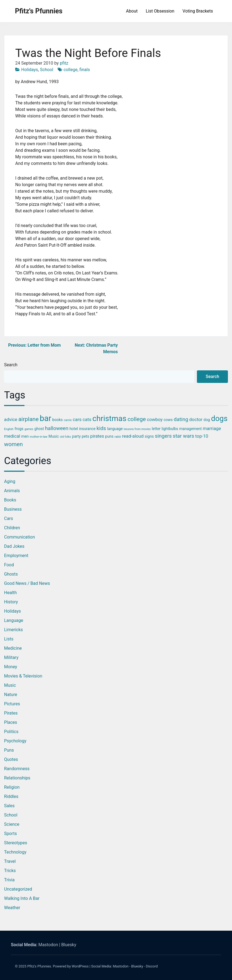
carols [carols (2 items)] (68, 420)
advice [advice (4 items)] (11, 419)
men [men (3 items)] (25, 436)
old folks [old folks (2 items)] (65, 437)
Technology (15, 852)
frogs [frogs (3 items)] (19, 429)
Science (12, 824)
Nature (11, 695)
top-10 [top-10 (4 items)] (202, 436)
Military (11, 657)
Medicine (13, 648)
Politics (11, 732)
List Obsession (160, 11)
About (132, 11)
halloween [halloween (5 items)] (57, 428)
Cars (9, 518)
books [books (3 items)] (57, 420)
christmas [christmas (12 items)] (109, 418)
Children (12, 528)
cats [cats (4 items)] (87, 419)
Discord (152, 966)
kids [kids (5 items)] (101, 428)
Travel (10, 861)
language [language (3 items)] (115, 429)
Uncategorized (18, 889)
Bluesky (69, 945)
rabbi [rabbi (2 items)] (118, 437)
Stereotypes (16, 843)
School (47, 70)
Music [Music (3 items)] (54, 436)
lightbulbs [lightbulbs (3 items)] (170, 429)
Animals (12, 491)
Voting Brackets (198, 11)
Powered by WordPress (71, 966)
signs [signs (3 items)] (149, 436)
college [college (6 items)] (137, 419)
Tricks (10, 871)
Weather (12, 908)
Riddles (11, 796)
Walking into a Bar (22, 898)
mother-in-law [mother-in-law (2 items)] (39, 437)
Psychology (15, 741)
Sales (9, 806)
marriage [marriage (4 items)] (212, 428)
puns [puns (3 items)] (109, 436)
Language (14, 620)
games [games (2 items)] (29, 429)
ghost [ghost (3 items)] (39, 429)
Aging (10, 481)
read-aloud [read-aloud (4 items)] (133, 436)
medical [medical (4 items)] (12, 436)
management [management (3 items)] (191, 429)
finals (85, 70)
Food (9, 565)
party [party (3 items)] (76, 436)
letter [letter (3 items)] (156, 429)
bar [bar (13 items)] (45, 418)
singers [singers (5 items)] (163, 436)
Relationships (17, 778)
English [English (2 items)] (9, 429)
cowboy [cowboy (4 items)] (155, 419)
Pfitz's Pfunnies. (40, 966)
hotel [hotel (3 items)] (74, 429)
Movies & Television (23, 676)
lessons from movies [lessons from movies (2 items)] (137, 429)
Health (10, 593)
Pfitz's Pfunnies (39, 11)
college (71, 70)
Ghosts (11, 574)
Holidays (30, 70)
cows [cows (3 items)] (168, 420)
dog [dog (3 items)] (207, 420)
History (11, 602)
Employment (16, 556)
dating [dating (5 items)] (181, 419)
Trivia (9, 880)
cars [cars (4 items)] (77, 419)
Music (10, 685)
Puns (9, 750)
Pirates (11, 713)
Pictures (12, 704)
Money (11, 667)
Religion (12, 787)
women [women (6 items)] (13, 444)
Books (10, 500)
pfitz (64, 63)
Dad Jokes (14, 546)
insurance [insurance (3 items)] (87, 429)
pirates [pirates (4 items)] (97, 436)
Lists (9, 639)
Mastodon (48, 945)
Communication (19, 537)
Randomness (17, 769)
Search (11, 365)
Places (11, 722)
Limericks (13, 630)
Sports (10, 834)
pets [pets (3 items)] (86, 436)
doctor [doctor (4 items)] (196, 419)
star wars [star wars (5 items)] (183, 436)
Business (13, 509)
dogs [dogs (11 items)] (219, 419)
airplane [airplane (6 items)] (28, 419)
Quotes (11, 759)
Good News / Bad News (27, 583)
